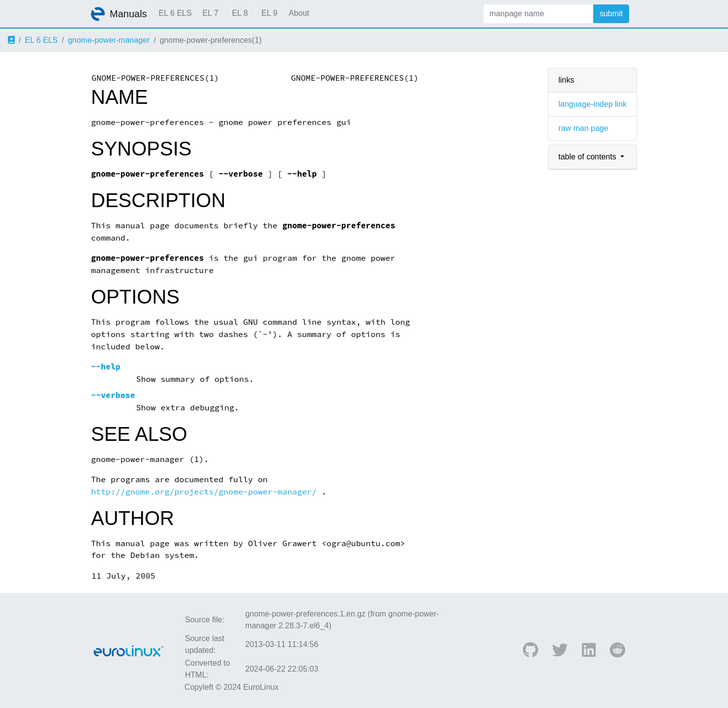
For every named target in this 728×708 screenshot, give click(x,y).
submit (611, 14)
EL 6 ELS (175, 13)
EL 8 (240, 13)
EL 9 (269, 13)
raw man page (583, 128)
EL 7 (210, 13)
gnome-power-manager (109, 40)
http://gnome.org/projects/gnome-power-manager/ (204, 492)
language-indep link (592, 104)
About (299, 13)
